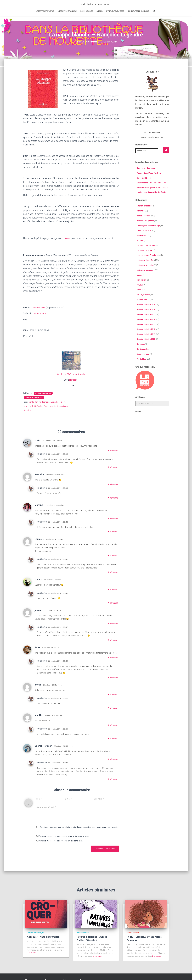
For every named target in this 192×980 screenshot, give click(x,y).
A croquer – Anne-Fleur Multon (43, 936)
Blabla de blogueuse (145, 221)
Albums (100, 11)
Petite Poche (40, 313)
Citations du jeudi (144, 231)
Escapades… (142, 235)
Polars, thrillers (143, 295)
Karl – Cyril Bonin (144, 178)
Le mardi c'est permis (146, 245)
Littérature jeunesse (115, 11)
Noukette (42, 453)
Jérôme (67, 238)
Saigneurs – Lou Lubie (146, 168)
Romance (141, 344)
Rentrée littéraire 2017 (146, 324)
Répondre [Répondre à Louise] (113, 555)
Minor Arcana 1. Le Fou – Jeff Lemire (152, 183)
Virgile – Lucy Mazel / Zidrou (149, 173)
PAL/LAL (140, 285)
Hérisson (73, 379)
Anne (37, 647)
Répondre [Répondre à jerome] (113, 623)
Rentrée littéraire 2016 (146, 319)
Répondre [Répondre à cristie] (113, 694)
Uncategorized (143, 354)
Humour (140, 240)
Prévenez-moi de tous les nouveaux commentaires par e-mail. (64, 835)
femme (38, 401)
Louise (38, 538)
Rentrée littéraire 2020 (146, 339)
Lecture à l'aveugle (144, 250)
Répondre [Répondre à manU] (113, 725)
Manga (140, 275)
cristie (38, 684)
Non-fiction (141, 280)
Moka (38, 440)
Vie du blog (141, 359)
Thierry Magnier (39, 307)
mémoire (27, 406)
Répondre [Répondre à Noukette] (113, 467)
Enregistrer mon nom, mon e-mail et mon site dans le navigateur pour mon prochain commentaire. (79, 827)
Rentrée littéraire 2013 (146, 305)
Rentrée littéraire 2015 (146, 314)
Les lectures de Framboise (138, 11)
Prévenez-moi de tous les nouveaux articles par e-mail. (61, 840)
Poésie (140, 290)
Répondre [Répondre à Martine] (113, 518)
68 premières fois (144, 206)
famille (31, 401)
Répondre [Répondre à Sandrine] (113, 484)
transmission (63, 406)
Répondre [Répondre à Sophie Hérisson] (113, 759)
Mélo (37, 579)
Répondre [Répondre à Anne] (113, 657)
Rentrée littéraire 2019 (146, 334)
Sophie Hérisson (43, 745)
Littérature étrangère (67, 11)
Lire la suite (32, 952)
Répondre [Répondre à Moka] (113, 450)
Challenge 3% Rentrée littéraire (71, 374)
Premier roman (143, 300)
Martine (39, 504)
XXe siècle (28, 410)
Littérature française (45, 11)
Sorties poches (143, 349)
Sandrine (39, 474)
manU (38, 715)
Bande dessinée (87, 11)
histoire (62, 401)
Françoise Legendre (50, 401)
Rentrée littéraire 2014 (34, 397)
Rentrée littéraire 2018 (146, 329)
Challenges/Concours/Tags (148, 226)
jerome (38, 610)
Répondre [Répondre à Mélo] (113, 589)
